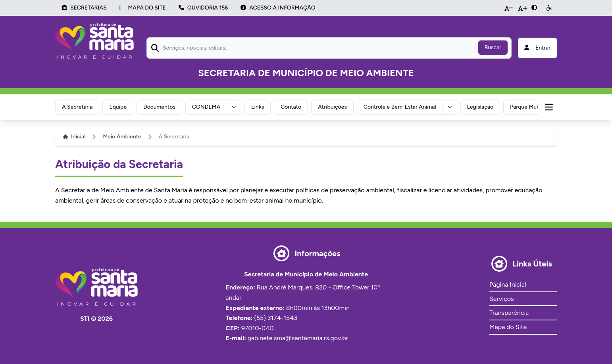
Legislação (480, 107)
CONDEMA (206, 107)
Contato (291, 107)
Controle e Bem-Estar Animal (400, 107)
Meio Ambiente (122, 137)
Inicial (74, 137)
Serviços (501, 299)
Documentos (159, 107)
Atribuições (332, 107)
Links (258, 107)
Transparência (509, 313)
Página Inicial (508, 284)
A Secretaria (77, 107)
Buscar (493, 47)
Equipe (118, 107)
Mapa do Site (508, 327)
